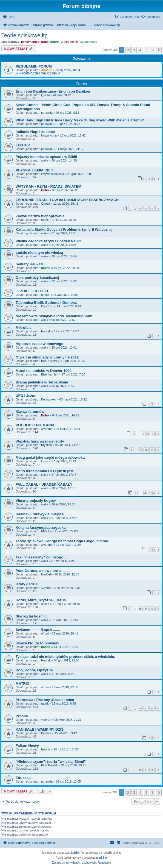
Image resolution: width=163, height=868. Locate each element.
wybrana (47, 429)
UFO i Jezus (26, 396)
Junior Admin (70, 42)
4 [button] (140, 50)
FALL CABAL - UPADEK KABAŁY (44, 484)
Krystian (47, 445)
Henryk (46, 331)
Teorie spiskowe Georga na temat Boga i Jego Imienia (62, 541)
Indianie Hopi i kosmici (35, 132)
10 (158, 434)
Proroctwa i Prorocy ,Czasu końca (45, 700)
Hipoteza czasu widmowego (39, 344)
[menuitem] (8, 17)
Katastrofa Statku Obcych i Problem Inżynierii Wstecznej (64, 229)
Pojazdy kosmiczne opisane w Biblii (46, 157)
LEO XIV (23, 145)
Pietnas (46, 733)
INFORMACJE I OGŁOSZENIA (39, 73)
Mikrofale (24, 328)
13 (158, 609)
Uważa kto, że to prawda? (38, 643)
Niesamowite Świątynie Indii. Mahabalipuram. (55, 316)
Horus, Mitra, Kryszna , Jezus (41, 600)
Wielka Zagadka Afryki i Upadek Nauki (48, 241)
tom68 (45, 295)
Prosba (22, 716)
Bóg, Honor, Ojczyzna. (35, 670)
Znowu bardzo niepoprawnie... (42, 216)
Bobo (45, 42)
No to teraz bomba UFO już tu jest (45, 471)
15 (146, 208)
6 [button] (153, 50)
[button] (159, 50)
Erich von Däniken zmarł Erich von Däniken (53, 91)
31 (146, 708)
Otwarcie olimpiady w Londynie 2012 (47, 357)
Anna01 (47, 70)
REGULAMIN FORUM (34, 66)
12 (158, 450)
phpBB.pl (102, 858)
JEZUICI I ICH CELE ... (35, 291)
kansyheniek (30, 42)
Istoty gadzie (27, 584)
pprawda (47, 113)
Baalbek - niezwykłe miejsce (40, 514)
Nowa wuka (49, 135)
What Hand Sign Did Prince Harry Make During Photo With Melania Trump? (80, 120)
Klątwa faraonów (30, 412)
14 (140, 208)
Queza (45, 95)
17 (158, 208)
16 (152, 208)
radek (45, 220)
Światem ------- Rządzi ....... (38, 630)
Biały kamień (50, 374)
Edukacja (24, 778)
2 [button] (128, 50)
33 (158, 708)
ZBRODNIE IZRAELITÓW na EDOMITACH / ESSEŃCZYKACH (67, 200)
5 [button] (146, 50)
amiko (45, 604)
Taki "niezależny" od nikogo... (41, 557)
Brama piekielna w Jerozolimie (42, 382)
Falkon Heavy (27, 746)
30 (140, 708)
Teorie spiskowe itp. (25, 35)
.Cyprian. (47, 588)
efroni (45, 633)
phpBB (74, 853)
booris (55, 42)
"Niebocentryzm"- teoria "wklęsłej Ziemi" (51, 762)
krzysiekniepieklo (52, 174)
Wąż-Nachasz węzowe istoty (40, 441)
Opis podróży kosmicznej (37, 278)
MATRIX (22, 684)
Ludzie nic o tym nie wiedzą (39, 253)
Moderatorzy (89, 42)
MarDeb (46, 574)
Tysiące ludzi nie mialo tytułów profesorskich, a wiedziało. (65, 657)
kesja (45, 461)
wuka (45, 160)
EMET (45, 531)
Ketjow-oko (48, 399)
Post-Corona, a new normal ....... (43, 571)
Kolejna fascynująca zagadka (41, 528)
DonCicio (47, 306)
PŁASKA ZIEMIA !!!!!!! (34, 170)
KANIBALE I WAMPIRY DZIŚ (40, 729)
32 (152, 708)
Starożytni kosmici (32, 616)
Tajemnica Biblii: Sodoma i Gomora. (46, 303)
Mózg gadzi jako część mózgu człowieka (50, 457)
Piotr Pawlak (49, 765)
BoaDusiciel (49, 361)
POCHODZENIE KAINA (35, 425)
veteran (46, 720)
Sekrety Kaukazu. (31, 264)
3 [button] (134, 50)
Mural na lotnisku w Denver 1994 (44, 371)
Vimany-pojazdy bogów (36, 501)
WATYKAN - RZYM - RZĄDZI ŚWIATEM (48, 186)
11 (152, 450)
